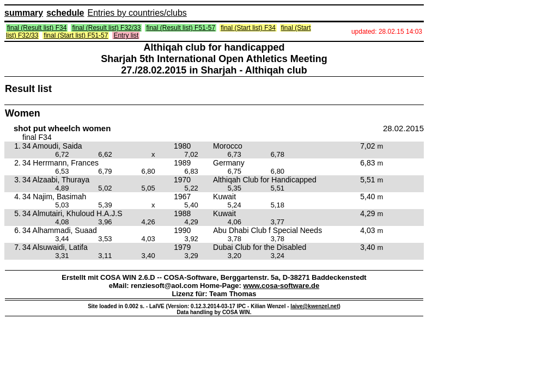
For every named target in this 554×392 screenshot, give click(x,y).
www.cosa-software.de (282, 286)
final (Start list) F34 (248, 28)
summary (24, 13)
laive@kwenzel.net (314, 306)
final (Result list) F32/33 (106, 28)
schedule (65, 13)
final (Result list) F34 (37, 28)
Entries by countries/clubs (137, 13)
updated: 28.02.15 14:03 (387, 32)
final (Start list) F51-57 (76, 35)
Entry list (126, 35)
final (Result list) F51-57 (181, 28)
